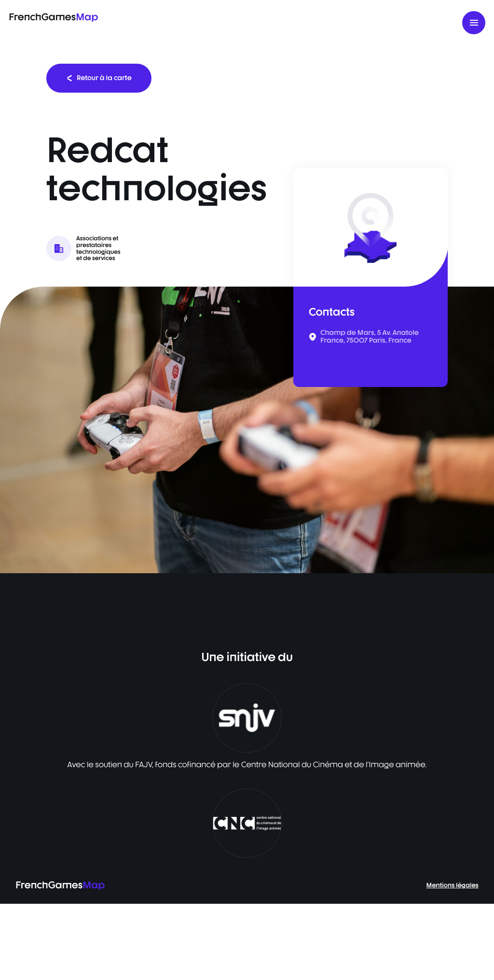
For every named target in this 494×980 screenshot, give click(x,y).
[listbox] (247, 430)
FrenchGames (53, 17)
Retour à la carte (99, 78)
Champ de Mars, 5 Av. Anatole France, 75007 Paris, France (370, 337)
